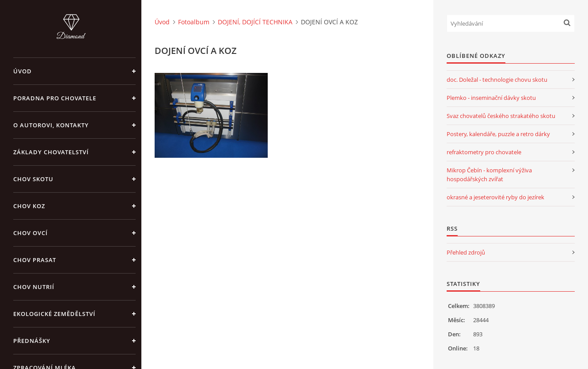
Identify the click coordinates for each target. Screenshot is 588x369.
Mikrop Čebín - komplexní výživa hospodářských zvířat (489, 175)
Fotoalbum (194, 22)
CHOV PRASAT (35, 260)
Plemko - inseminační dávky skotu (491, 98)
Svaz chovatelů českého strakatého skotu (501, 116)
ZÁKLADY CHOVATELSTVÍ (51, 152)
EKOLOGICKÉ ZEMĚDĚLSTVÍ (54, 314)
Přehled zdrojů (466, 252)
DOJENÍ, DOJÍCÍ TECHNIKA (255, 22)
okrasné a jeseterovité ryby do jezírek (495, 197)
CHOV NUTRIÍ (34, 287)
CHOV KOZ (29, 206)
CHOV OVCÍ (30, 233)
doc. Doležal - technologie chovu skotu (497, 80)
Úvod (23, 71)
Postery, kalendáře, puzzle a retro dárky (498, 134)
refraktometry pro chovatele (484, 152)
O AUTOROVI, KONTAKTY (51, 125)
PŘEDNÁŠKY (32, 341)
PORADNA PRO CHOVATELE (55, 98)
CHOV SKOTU (33, 179)
